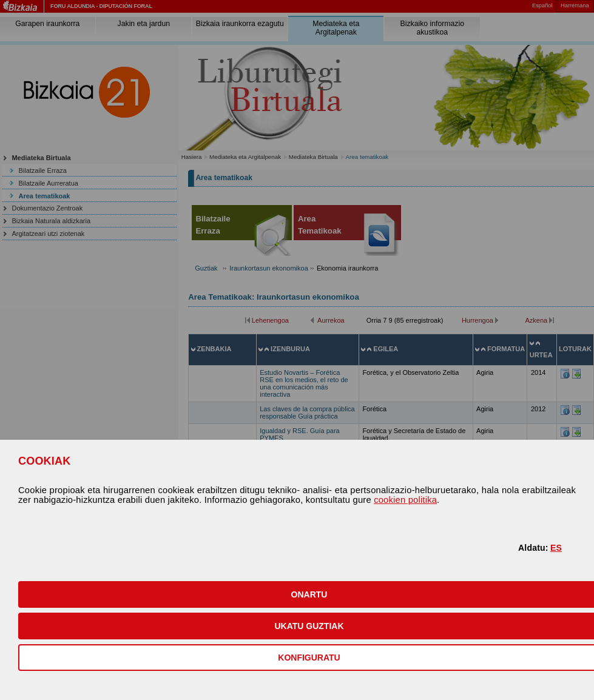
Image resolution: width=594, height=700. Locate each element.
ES (556, 548)
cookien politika (405, 500)
